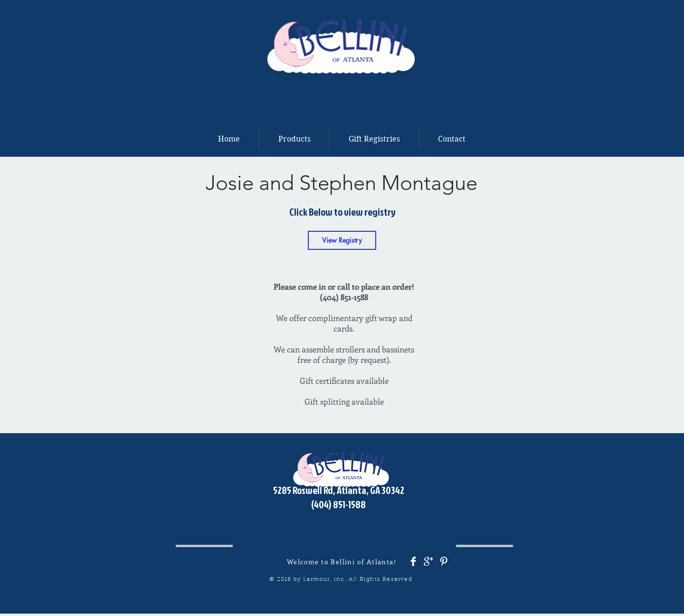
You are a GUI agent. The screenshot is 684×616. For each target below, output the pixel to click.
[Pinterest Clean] (444, 561)
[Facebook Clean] (413, 561)
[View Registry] (342, 240)
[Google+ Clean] (428, 561)
